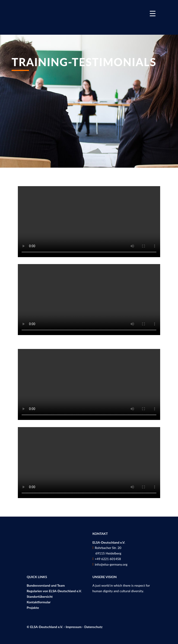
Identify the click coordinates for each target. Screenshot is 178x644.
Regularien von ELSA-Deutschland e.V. (54, 591)
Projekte (33, 608)
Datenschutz (93, 627)
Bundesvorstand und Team (46, 585)
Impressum (74, 627)
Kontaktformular (39, 602)
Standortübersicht (40, 596)
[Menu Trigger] (153, 13)
